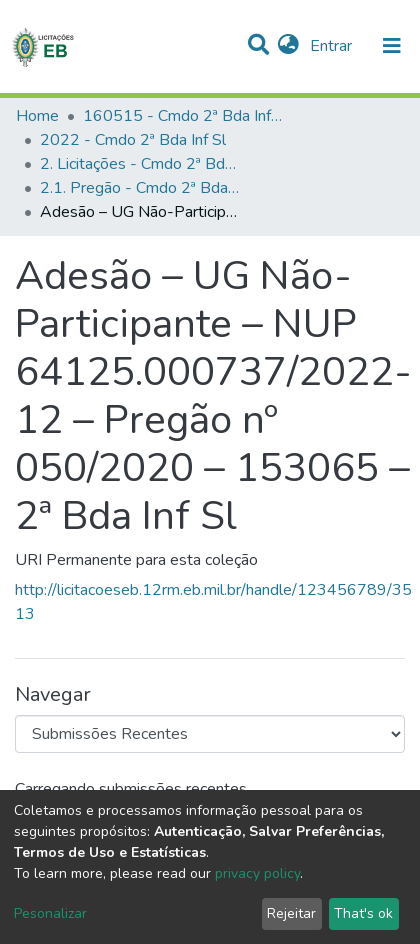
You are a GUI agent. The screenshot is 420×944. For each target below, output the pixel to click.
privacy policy (257, 873)
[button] (288, 46)
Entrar (333, 46)
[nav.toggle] (392, 46)
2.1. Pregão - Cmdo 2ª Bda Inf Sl (140, 188)
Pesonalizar (50, 913)
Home (37, 116)
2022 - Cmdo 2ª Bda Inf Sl (133, 140)
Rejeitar (291, 913)
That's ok (363, 913)
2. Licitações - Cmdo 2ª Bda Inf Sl (140, 164)
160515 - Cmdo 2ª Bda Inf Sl (183, 116)
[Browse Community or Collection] (210, 734)
